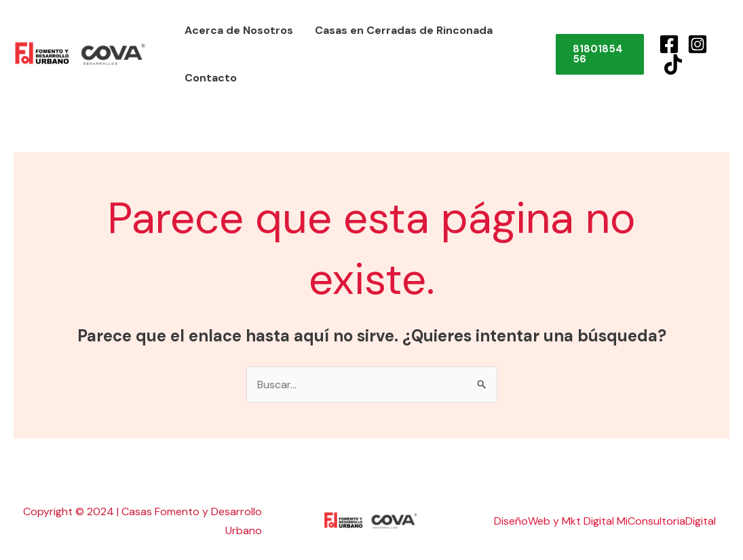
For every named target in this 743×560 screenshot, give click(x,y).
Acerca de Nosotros (239, 30)
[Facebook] (669, 44)
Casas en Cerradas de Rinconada (404, 30)
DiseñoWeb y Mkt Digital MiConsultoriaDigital (605, 521)
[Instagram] (698, 44)
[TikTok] (673, 64)
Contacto (211, 78)
